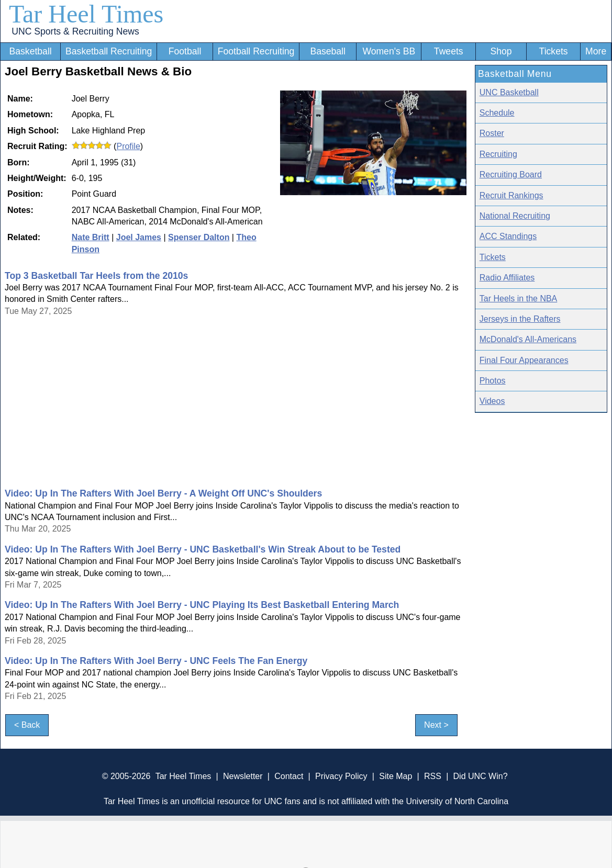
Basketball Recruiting (109, 51)
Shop (501, 51)
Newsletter (243, 776)
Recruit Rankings (511, 195)
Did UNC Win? (481, 776)
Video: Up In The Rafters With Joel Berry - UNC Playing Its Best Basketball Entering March (202, 605)
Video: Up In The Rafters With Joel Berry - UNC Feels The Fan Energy (156, 661)
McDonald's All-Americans (528, 339)
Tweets (449, 51)
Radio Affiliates (507, 278)
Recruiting (498, 154)
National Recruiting (515, 216)
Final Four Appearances (524, 360)
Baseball (328, 51)
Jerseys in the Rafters (520, 319)
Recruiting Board (511, 174)
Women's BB (389, 51)
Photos (493, 381)
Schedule (497, 113)
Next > (436, 725)
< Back (27, 725)
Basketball (31, 51)
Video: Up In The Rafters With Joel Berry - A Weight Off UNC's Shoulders (163, 493)
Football (185, 51)
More (596, 51)
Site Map (396, 776)
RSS (433, 776)
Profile (128, 146)
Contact (289, 776)
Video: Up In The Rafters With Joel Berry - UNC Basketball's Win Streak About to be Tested (203, 549)
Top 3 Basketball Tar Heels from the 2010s (96, 276)
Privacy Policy (341, 776)
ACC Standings (508, 236)
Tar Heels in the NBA (519, 298)
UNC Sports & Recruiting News (75, 31)
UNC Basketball (509, 92)
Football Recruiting (256, 51)
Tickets (554, 51)
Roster (492, 133)
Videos (492, 401)
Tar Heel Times (86, 14)
